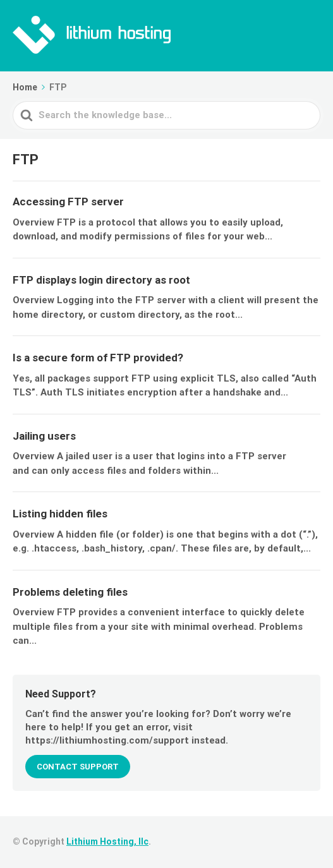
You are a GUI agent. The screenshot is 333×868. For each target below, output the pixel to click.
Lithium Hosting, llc (107, 841)
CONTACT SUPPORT (78, 767)
